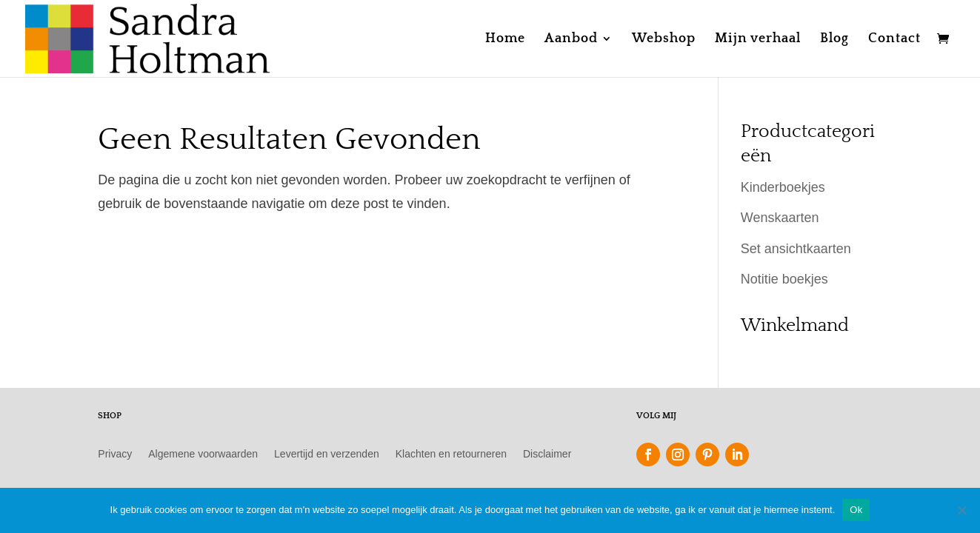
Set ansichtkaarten (796, 249)
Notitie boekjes (784, 279)
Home (505, 40)
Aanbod (571, 40)
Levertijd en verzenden (327, 454)
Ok (856, 510)
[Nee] (961, 510)
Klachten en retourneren (451, 454)
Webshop (664, 40)
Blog (834, 40)
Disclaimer (547, 454)
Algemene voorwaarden (203, 454)
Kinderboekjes (783, 187)
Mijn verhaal (758, 40)
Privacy (115, 454)
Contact (894, 40)
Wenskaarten (780, 218)
